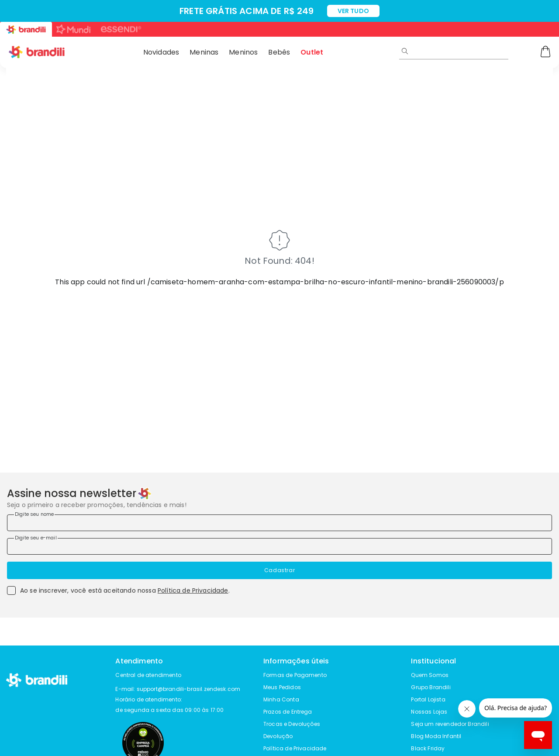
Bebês (279, 52)
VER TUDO (353, 11)
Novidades (161, 52)
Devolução (278, 736)
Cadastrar (279, 570)
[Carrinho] (545, 52)
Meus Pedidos (282, 687)
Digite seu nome (34, 514)
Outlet (312, 52)
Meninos (243, 52)
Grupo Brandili (431, 687)
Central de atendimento (148, 675)
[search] (484, 51)
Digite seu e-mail (36, 538)
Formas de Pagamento (295, 675)
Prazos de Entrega (288, 712)
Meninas (204, 52)
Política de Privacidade (193, 590)
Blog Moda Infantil (436, 736)
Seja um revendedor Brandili (450, 724)
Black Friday (428, 748)
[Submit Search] (405, 51)
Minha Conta (281, 699)
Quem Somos (430, 675)
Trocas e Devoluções (292, 724)
